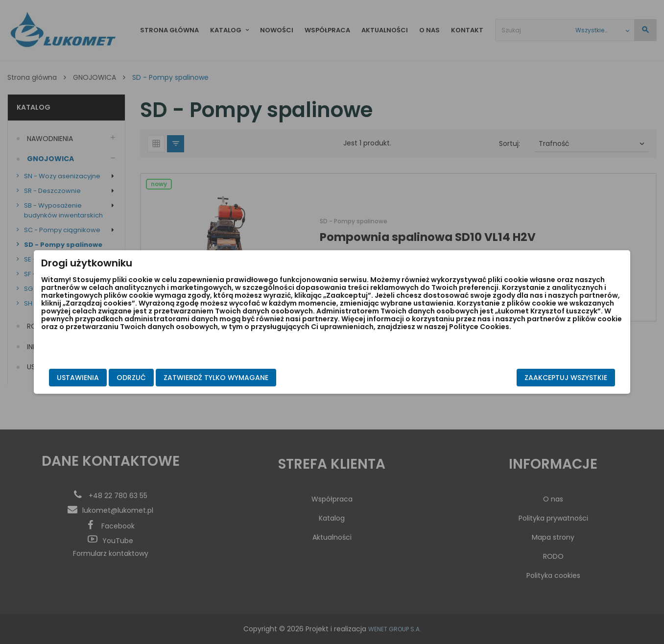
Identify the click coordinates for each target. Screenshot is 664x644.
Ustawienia (137, 378)
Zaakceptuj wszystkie (507, 378)
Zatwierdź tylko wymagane (275, 378)
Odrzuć (190, 378)
